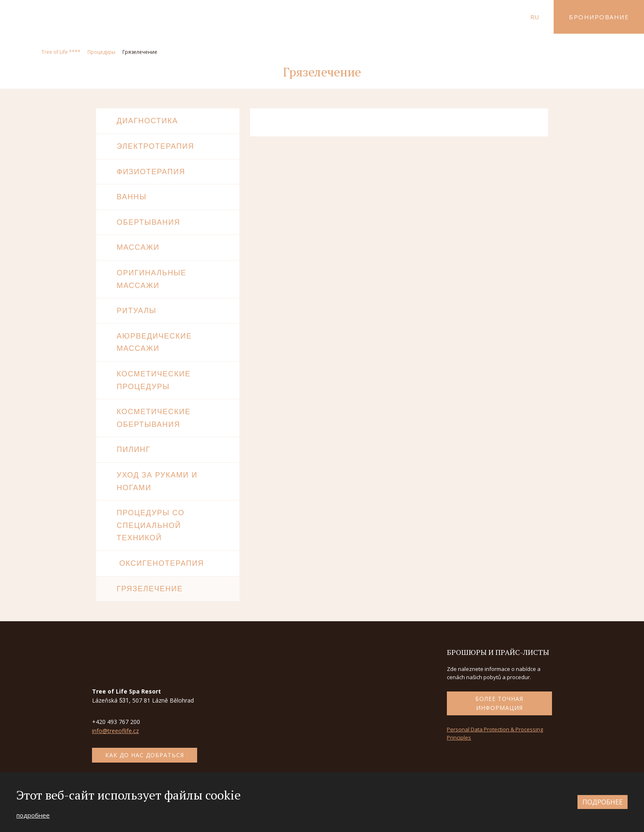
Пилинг (133, 449)
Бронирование (599, 17)
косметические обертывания (154, 418)
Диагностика (147, 121)
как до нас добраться (145, 755)
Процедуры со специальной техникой (151, 525)
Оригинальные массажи (152, 279)
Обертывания (148, 222)
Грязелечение (150, 589)
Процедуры (101, 52)
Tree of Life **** (61, 52)
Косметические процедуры (154, 380)
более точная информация (499, 703)
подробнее (33, 815)
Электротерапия (155, 146)
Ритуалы (137, 311)
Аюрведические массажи (154, 342)
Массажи (138, 247)
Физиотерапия (151, 172)
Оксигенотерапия (160, 563)
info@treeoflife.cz (115, 731)
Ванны (132, 197)
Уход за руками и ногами (157, 481)
